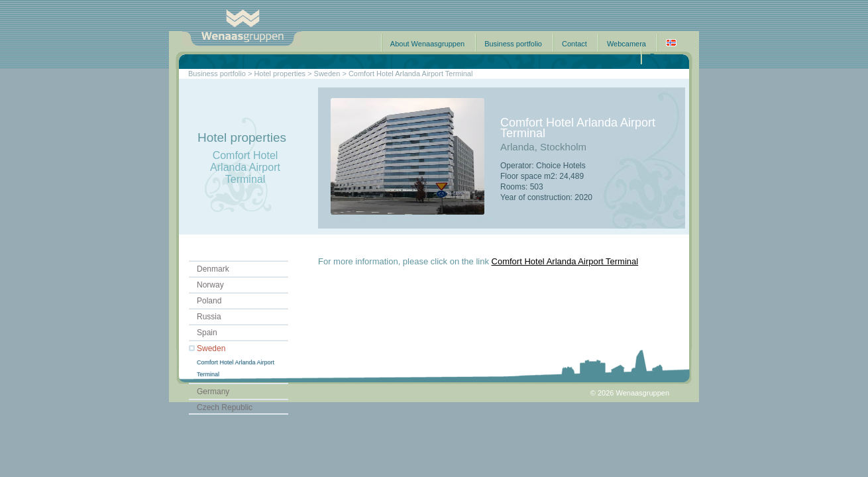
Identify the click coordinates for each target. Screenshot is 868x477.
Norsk (671, 43)
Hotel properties (280, 74)
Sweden (211, 348)
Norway (210, 285)
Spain (207, 333)
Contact (574, 44)
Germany (213, 392)
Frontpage (667, 56)
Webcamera (626, 44)
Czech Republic (225, 407)
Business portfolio (513, 44)
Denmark (213, 269)
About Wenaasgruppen (427, 44)
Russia (209, 317)
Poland (209, 301)
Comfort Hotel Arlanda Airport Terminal (565, 261)
